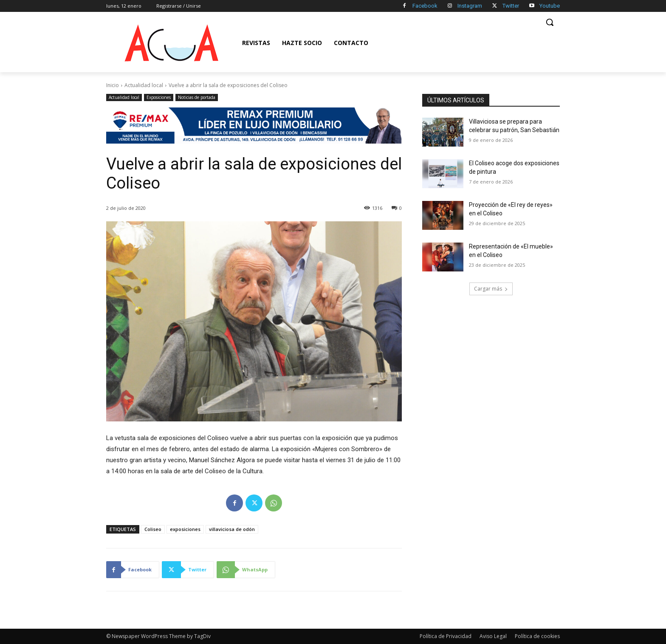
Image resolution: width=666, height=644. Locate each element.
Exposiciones (159, 97)
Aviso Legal (493, 636)
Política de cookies (537, 636)
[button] (550, 22)
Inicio (113, 85)
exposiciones (185, 529)
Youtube (550, 6)
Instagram (470, 6)
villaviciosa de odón (232, 529)
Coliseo (153, 529)
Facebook (425, 6)
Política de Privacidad (446, 636)
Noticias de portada (197, 97)
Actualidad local (144, 85)
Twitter (511, 6)
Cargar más (491, 289)
